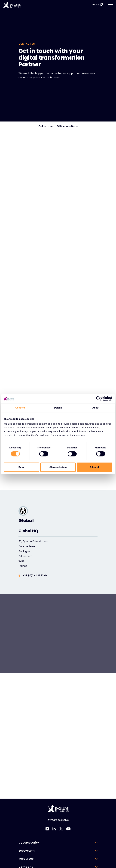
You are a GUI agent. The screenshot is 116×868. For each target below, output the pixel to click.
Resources (26, 859)
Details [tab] (58, 408)
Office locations (67, 126)
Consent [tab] (20, 408)
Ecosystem (27, 851)
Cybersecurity (29, 843)
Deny (21, 467)
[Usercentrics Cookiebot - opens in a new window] (99, 399)
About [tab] (96, 408)
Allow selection (58, 467)
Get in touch (46, 126)
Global (98, 5)
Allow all (95, 467)
